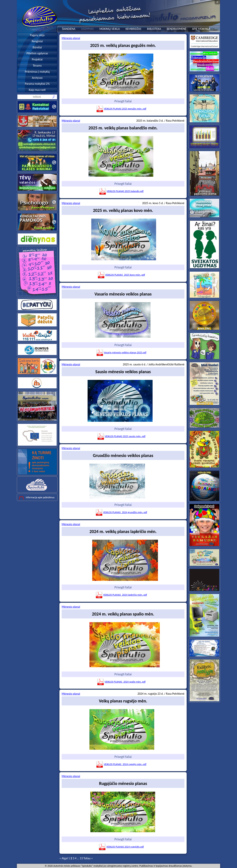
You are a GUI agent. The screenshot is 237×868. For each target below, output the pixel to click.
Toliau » (88, 858)
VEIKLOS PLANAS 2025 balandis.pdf (121, 191)
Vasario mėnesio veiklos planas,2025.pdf (121, 353)
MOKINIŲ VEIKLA (110, 29)
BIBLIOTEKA (154, 29)
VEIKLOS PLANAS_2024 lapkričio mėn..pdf (121, 595)
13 (81, 858)
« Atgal (64, 858)
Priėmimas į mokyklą (37, 72)
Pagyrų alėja (37, 35)
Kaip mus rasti (37, 90)
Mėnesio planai (71, 38)
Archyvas (37, 78)
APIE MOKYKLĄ (201, 29)
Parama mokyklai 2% (37, 84)
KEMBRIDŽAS (133, 29)
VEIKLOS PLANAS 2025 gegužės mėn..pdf (121, 109)
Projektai (37, 59)
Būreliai (37, 47)
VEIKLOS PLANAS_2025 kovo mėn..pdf (121, 275)
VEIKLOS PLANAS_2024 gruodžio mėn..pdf (121, 512)
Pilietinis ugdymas (37, 53)
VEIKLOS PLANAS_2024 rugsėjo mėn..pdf (121, 764)
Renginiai (37, 41)
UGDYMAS (87, 29)
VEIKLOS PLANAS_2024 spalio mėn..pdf (121, 682)
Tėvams (37, 66)
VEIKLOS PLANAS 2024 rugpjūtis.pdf (121, 847)
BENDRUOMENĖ (176, 29)
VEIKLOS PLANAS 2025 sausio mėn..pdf (121, 436)
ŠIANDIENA (69, 29)
